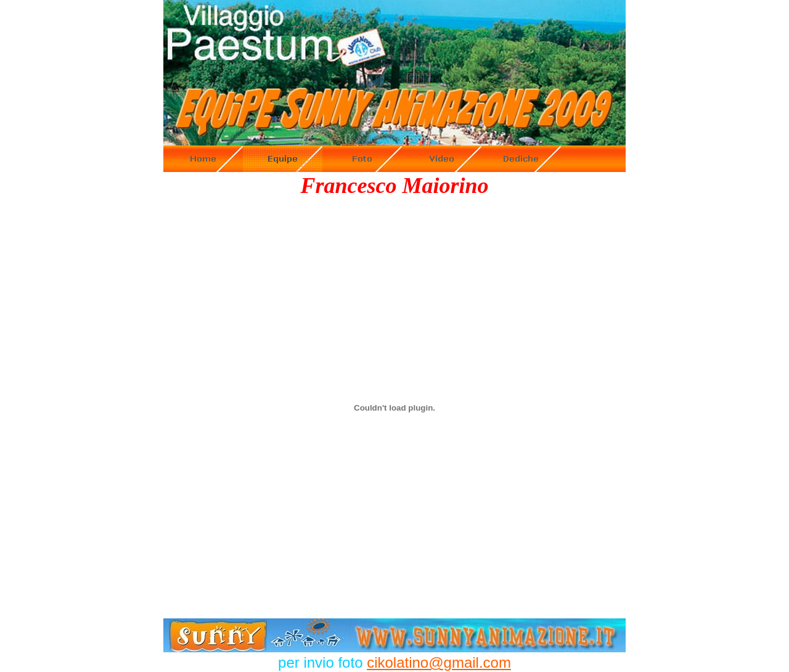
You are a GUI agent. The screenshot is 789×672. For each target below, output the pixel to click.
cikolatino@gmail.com (439, 662)
